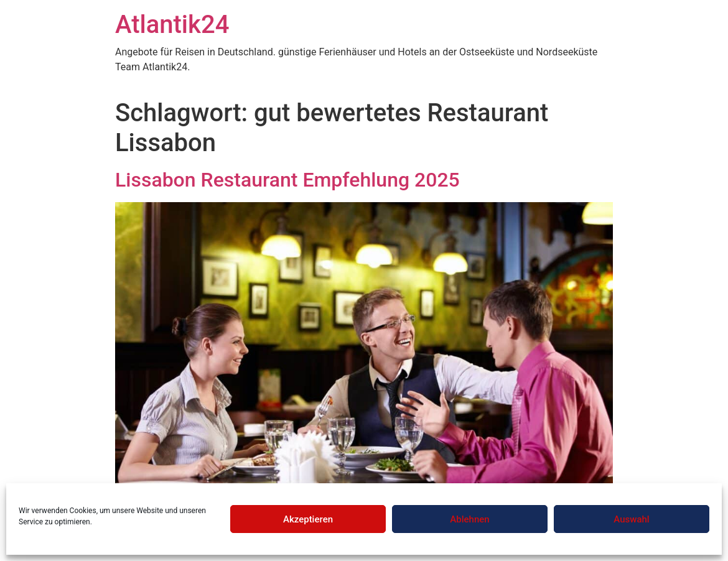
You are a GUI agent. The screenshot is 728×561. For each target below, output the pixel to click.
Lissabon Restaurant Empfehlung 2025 (287, 180)
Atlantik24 (172, 25)
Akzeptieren (308, 519)
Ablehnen (469, 519)
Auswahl (631, 519)
